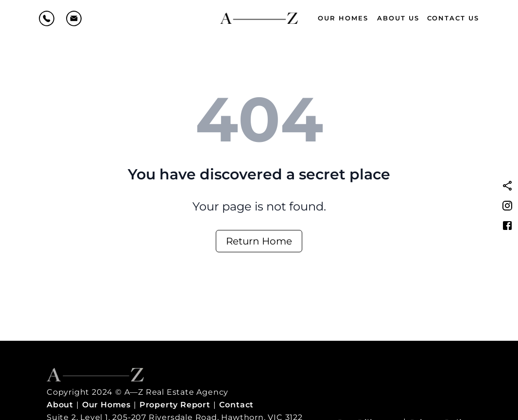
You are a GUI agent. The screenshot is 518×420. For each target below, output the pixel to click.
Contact (237, 405)
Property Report (175, 405)
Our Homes (343, 18)
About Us (398, 18)
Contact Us (453, 18)
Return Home (259, 241)
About (60, 405)
